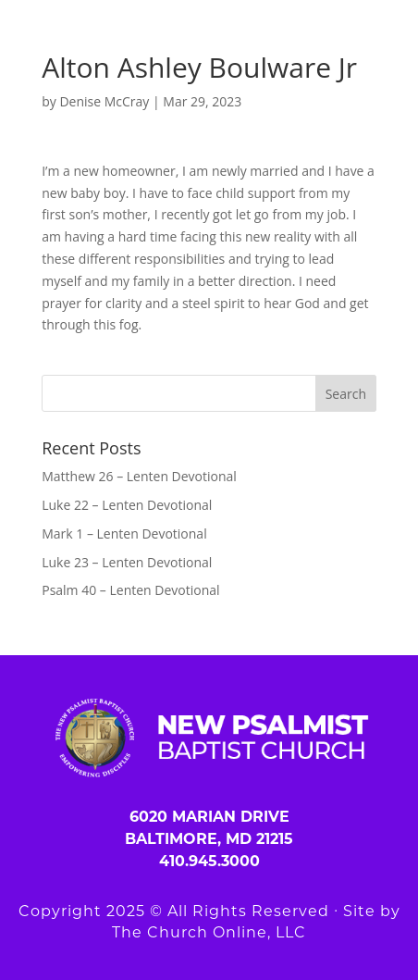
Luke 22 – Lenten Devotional (127, 505)
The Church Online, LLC (209, 932)
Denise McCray (104, 101)
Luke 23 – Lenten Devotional (127, 562)
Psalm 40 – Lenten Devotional (130, 590)
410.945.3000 (209, 861)
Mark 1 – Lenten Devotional (124, 533)
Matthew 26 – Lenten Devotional (139, 476)
